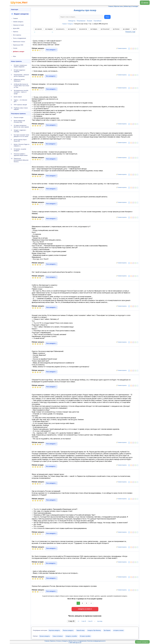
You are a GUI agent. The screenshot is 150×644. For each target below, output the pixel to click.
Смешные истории (18, 25)
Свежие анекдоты (142, 642)
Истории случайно (85, 636)
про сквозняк (38, 29)
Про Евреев (107, 630)
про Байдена (94, 29)
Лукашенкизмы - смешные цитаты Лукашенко (21, 75)
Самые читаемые (58, 636)
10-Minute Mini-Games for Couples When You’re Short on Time (21, 86)
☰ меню (145, 3)
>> (91, 603)
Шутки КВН (16, 28)
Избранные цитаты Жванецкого (19, 80)
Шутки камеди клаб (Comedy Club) (19, 121)
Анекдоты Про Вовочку (94, 630)
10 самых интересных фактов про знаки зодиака (21, 126)
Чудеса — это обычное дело (20, 101)
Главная (15, 18)
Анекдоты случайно (71, 636)
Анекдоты (72, 21)
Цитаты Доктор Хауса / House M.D (20, 140)
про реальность (60, 29)
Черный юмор (80, 630)
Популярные (81, 21)
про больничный (105, 29)
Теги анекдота (51, 50)
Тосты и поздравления (19, 38)
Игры (14, 56)
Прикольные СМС (18, 45)
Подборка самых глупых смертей (21, 109)
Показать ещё (130, 32)
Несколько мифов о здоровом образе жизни (21, 155)
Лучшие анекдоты (45, 636)
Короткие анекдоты (54, 630)
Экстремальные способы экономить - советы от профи (21, 92)
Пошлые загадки (19, 117)
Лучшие (89, 21)
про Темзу (136, 29)
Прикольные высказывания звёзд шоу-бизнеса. (21, 160)
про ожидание (49, 29)
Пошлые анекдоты (68, 630)
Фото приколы (17, 35)
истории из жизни (118, 630)
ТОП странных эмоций (20, 105)
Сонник (15, 48)
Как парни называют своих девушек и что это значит (21, 136)
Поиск (107, 17)
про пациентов (72, 29)
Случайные (97, 21)
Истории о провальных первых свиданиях (20, 66)
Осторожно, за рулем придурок (20, 150)
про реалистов (83, 29)
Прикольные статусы (19, 42)
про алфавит (126, 29)
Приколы (16, 32)
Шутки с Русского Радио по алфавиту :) (22, 145)
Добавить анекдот (19, 52)
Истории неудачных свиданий (19, 71)
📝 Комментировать (121, 48)
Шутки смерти (18, 97)
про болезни (116, 29)
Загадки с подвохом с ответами (20, 131)
